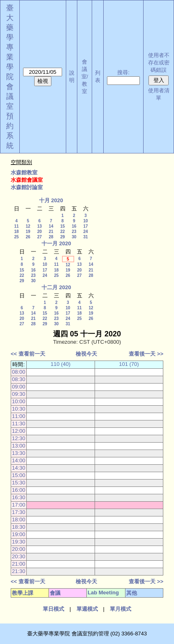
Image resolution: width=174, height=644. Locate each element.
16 (74, 226)
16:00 (19, 490)
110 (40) (60, 364)
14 (51, 226)
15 (62, 226)
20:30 (19, 556)
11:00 (19, 416)
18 (16, 232)
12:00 (19, 431)
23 (74, 232)
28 (51, 237)
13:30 (19, 453)
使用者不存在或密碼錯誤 (159, 63)
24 (85, 232)
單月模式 (121, 609)
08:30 (19, 379)
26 (28, 237)
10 (85, 221)
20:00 (19, 549)
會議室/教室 (85, 77)
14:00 (19, 460)
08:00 (19, 372)
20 (39, 232)
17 (85, 226)
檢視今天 (86, 354)
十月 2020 (51, 200)
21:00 (19, 564)
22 (62, 232)
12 (28, 226)
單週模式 (87, 609)
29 (62, 237)
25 (16, 237)
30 (74, 237)
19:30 (19, 542)
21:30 (19, 571)
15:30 (19, 483)
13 (39, 226)
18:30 (19, 527)
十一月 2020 (56, 243)
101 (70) (129, 364)
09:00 (19, 387)
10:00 (19, 401)
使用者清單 (159, 94)
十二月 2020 (56, 287)
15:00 (19, 475)
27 (39, 237)
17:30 (19, 512)
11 (16, 226)
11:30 (19, 424)
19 (28, 232)
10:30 (19, 409)
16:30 (19, 497)
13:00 (19, 446)
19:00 (19, 534)
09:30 (19, 394)
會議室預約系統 (10, 116)
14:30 (19, 468)
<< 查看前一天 (28, 354)
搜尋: (123, 72)
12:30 (19, 438)
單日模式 (53, 609)
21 (51, 232)
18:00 (19, 520)
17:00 (19, 505)
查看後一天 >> (146, 354)
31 (85, 237)
